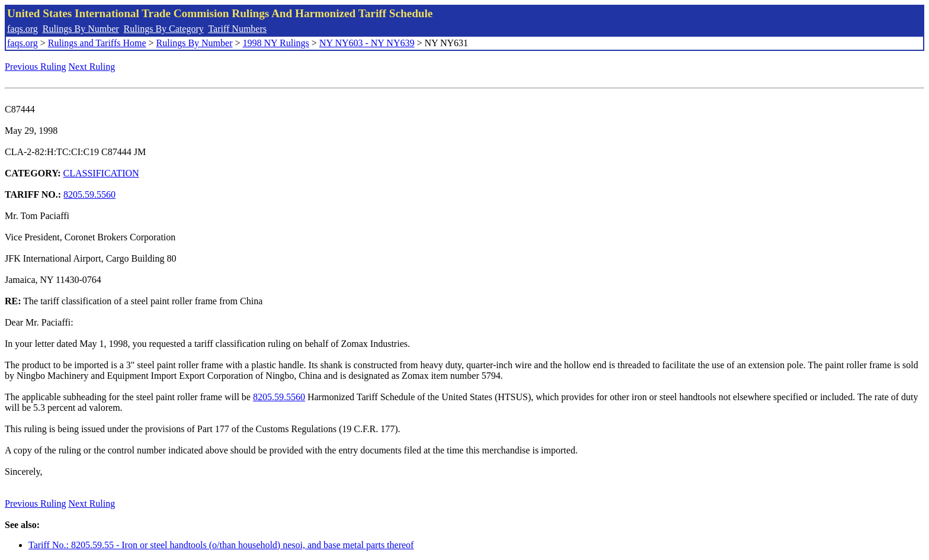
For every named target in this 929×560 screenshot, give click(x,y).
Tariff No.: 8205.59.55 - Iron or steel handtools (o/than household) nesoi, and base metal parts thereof (221, 545)
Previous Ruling (36, 67)
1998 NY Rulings (276, 43)
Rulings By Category (164, 29)
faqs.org (23, 29)
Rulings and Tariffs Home (97, 43)
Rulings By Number (81, 29)
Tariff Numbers (237, 29)
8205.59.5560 (89, 194)
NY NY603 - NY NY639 (367, 43)
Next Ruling (92, 67)
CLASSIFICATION (101, 173)
